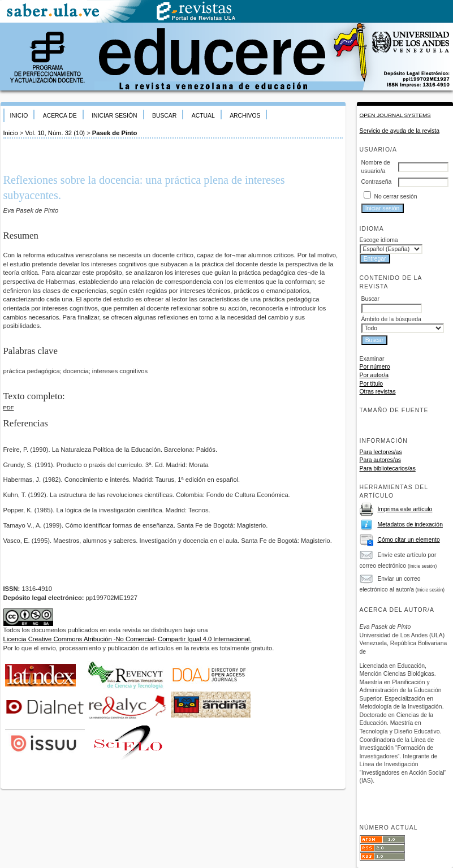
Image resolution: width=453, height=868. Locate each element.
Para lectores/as (381, 452)
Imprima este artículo (405, 509)
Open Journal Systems (395, 115)
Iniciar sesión (114, 116)
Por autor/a (374, 375)
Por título (372, 384)
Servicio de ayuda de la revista (400, 131)
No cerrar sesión (395, 197)
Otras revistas (378, 392)
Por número (375, 367)
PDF (9, 407)
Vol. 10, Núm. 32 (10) (55, 133)
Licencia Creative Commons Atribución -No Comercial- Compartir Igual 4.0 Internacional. (128, 639)
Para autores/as (380, 460)
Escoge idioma (379, 240)
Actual (203, 116)
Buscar (164, 116)
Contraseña (377, 182)
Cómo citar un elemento (408, 540)
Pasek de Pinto (115, 133)
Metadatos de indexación (410, 524)
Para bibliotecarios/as (388, 468)
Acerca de (60, 116)
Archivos (245, 116)
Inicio (19, 116)
